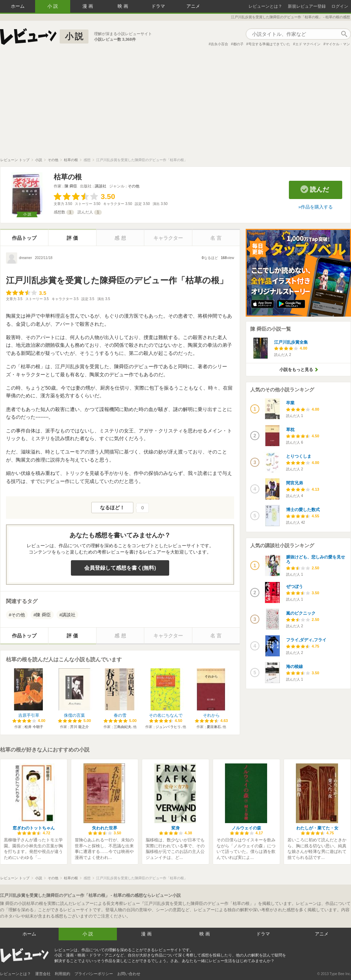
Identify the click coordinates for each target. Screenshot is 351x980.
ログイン (340, 6)
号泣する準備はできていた (269, 44)
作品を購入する (317, 207)
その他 (134, 186)
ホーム (18, 6)
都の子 (238, 44)
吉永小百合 (219, 44)
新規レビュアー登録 (307, 6)
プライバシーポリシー (94, 974)
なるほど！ (112, 508)
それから (211, 715)
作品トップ (24, 238)
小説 (53, 6)
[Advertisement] (175, 105)
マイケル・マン (338, 44)
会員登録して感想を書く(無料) (120, 568)
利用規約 (62, 974)
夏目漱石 (214, 727)
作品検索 (344, 34)
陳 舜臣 (71, 186)
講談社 (101, 186)
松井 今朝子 (34, 727)
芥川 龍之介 (80, 727)
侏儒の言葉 (74, 715)
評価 (73, 238)
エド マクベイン (308, 44)
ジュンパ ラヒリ (168, 727)
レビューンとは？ (265, 6)
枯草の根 (68, 177)
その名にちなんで (166, 715)
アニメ (193, 6)
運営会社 (43, 974)
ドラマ (158, 6)
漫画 (88, 6)
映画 (124, 6)
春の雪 (120, 715)
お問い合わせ (129, 974)
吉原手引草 (29, 715)
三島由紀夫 (122, 727)
